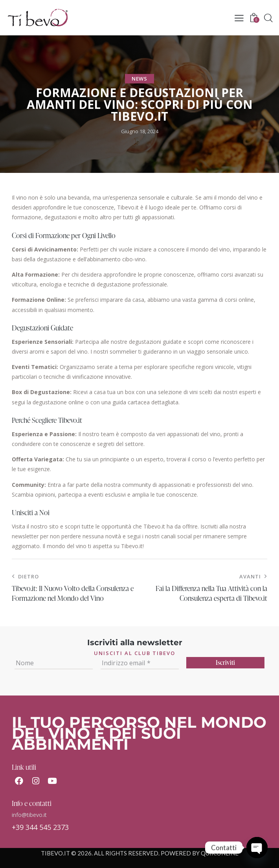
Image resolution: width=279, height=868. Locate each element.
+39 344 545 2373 (40, 827)
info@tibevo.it (29, 815)
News (139, 79)
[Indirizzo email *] (140, 663)
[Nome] (54, 663)
